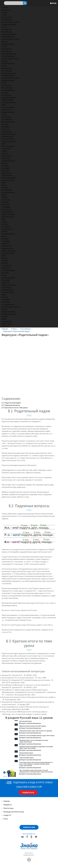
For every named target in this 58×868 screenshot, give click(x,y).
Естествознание (8, 107)
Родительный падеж (26, 758)
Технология (6, 110)
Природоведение (9, 97)
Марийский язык (8, 44)
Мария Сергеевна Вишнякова (30, 723)
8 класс (4, 185)
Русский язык (7, 20)
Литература (6, 95)
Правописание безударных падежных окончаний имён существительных (36, 747)
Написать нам (29, 827)
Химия (4, 195)
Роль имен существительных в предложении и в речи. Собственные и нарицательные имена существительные (36, 764)
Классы (4, 12)
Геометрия (6, 158)
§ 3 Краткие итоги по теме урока (15, 408)
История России (8, 139)
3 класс (4, 46)
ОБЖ (4, 105)
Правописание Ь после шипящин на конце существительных (34, 741)
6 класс (4, 115)
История (5, 93)
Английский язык (8, 37)
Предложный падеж (26, 753)
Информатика (7, 100)
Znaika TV (5, 326)
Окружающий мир (9, 24)
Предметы (6, 10)
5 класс (4, 83)
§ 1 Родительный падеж (11, 403)
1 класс (4, 15)
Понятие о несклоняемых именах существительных (37, 735)
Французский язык (9, 102)
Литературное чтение (10, 22)
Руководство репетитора (13, 812)
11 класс (5, 297)
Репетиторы (7, 324)
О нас (5, 819)
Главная (5, 7)
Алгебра (5, 153)
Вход (53, 3)
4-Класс (14, 329)
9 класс (4, 222)
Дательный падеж (26, 721)
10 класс (5, 258)
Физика (5, 163)
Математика (7, 17)
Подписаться (28, 792)
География (6, 127)
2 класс (4, 27)
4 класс (4, 66)
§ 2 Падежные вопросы (11, 405)
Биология (5, 129)
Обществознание (9, 134)
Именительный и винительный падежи (33, 726)
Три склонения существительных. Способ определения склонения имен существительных (36, 771)
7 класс (4, 151)
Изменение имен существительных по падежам (36, 731)
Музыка (5, 41)
